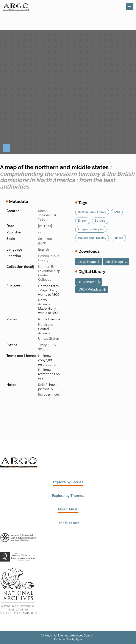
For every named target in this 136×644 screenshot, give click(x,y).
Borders (100, 221)
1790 (117, 212)
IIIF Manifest (87, 282)
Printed (118, 238)
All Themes (61, 636)
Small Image (115, 262)
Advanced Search (82, 636)
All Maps (46, 636)
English (83, 221)
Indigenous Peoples (91, 229)
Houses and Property (92, 238)
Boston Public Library (92, 212)
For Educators (68, 523)
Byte (79, 639)
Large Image (87, 262)
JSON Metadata (90, 289)
